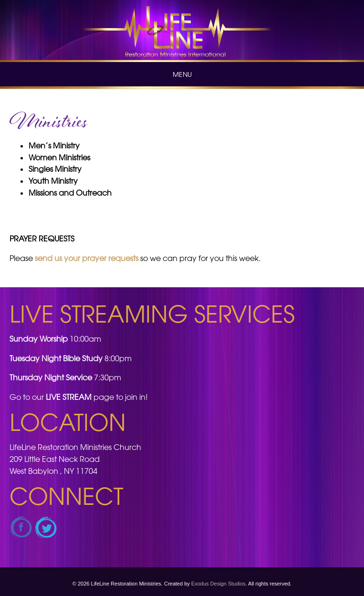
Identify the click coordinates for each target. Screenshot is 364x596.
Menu (182, 74)
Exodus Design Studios (218, 584)
